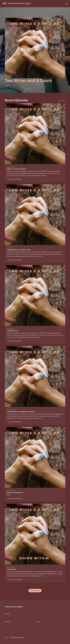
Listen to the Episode (14, 179)
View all (62, 101)
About (38, 622)
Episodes (7, 622)
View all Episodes (35, 591)
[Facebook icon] (9, 628)
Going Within (11, 569)
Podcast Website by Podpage (17, 637)
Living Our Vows (12, 331)
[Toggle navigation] (66, 4)
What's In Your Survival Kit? (16, 169)
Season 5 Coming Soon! (15, 493)
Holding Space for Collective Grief (19, 250)
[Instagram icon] (6, 628)
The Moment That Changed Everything (21, 412)
